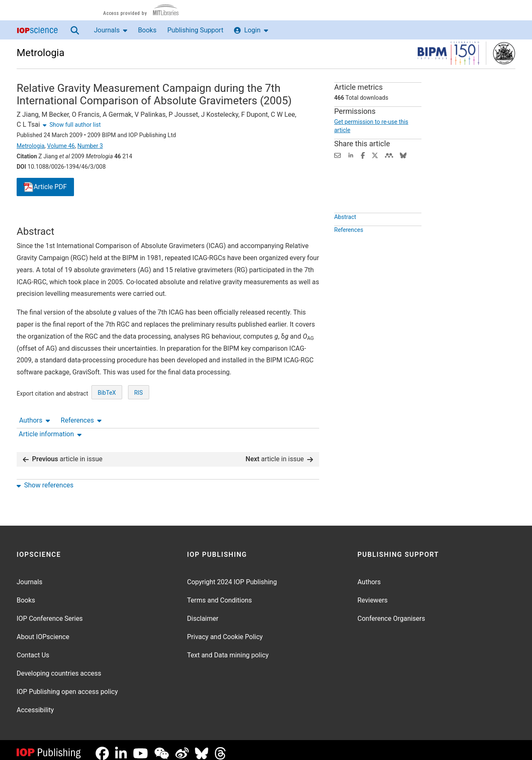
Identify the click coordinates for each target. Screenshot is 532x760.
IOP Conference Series (50, 612)
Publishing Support (195, 30)
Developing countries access (59, 667)
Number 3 (90, 146)
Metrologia (41, 53)
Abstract (345, 236)
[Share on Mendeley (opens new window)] (389, 155)
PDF (45, 187)
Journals (111, 30)
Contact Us (33, 648)
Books (147, 30)
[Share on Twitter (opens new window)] (375, 155)
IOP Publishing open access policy (67, 685)
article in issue (63, 452)
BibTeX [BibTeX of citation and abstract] (107, 423)
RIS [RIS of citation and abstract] (139, 423)
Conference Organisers (391, 612)
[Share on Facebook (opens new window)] (363, 155)
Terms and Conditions (219, 594)
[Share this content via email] (337, 155)
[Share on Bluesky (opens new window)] (403, 155)
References (81, 218)
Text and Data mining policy (228, 648)
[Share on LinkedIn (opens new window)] (351, 155)
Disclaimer (203, 612)
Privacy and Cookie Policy (225, 630)
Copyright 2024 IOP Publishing (232, 575)
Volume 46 (61, 146)
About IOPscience (43, 630)
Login (251, 30)
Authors (34, 218)
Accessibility (35, 703)
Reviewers (373, 594)
